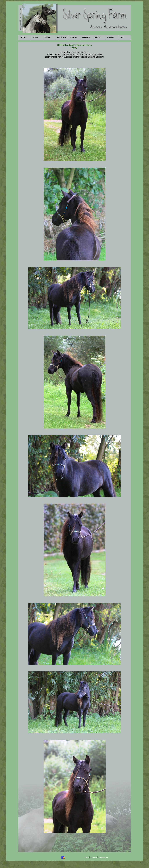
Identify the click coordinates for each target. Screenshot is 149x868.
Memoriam (87, 37)
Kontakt (111, 37)
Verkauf (98, 37)
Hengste (23, 37)
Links (122, 37)
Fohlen (48, 37)
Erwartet (73, 37)
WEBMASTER (103, 857)
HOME (87, 857)
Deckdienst (62, 37)
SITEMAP (94, 857)
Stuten (35, 37)
